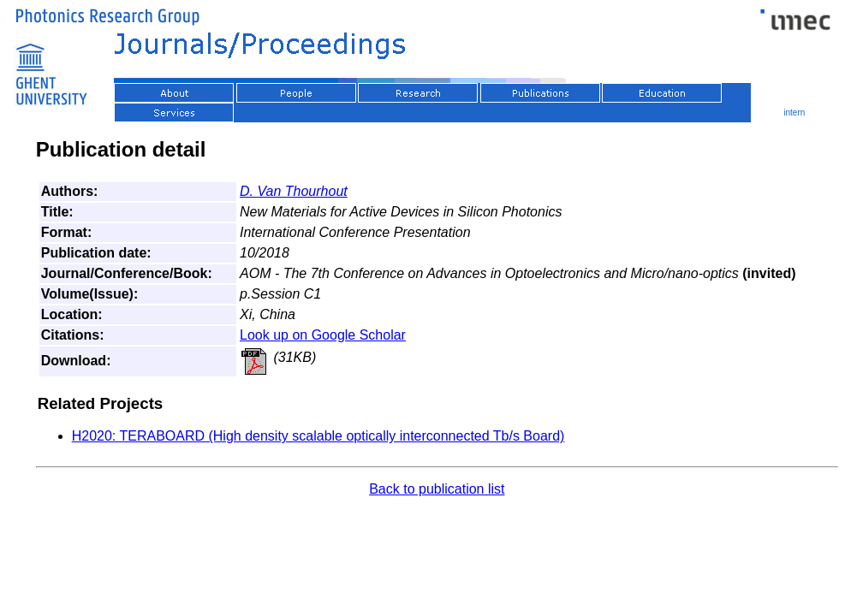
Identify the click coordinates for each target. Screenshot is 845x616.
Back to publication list (437, 489)
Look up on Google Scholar (323, 335)
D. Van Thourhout (294, 191)
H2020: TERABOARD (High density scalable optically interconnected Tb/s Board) (318, 436)
